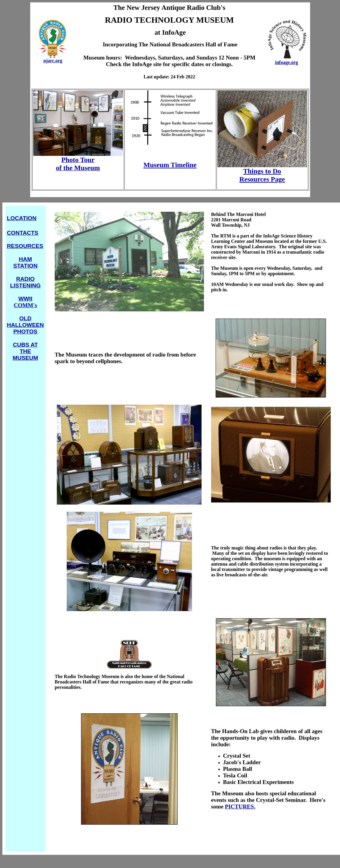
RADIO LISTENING (25, 282)
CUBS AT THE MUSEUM (25, 351)
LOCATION (22, 218)
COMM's (25, 302)
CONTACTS (23, 233)
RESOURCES (25, 246)
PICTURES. (240, 807)
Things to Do (262, 171)
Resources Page (262, 179)
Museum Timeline (170, 165)
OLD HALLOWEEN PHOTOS (25, 325)
